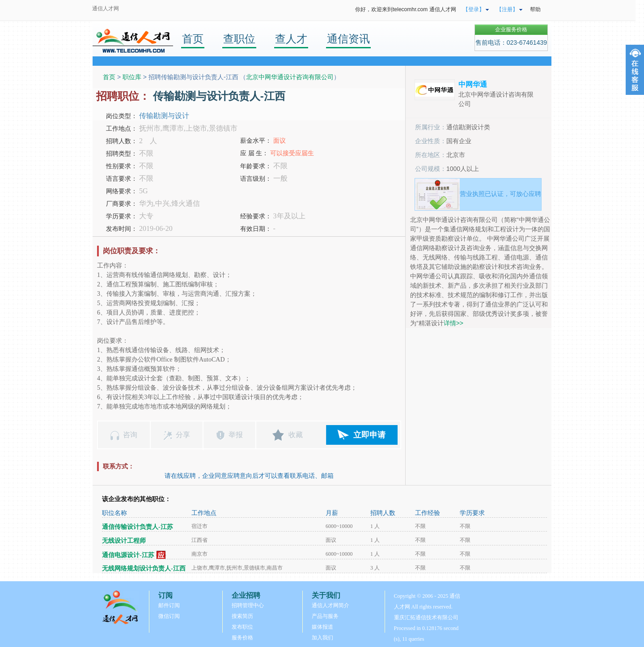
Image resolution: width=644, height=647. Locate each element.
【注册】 (507, 9)
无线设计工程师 (124, 541)
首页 (193, 39)
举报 (236, 435)
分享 (183, 435)
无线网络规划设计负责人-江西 (144, 568)
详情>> (453, 323)
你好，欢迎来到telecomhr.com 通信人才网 (405, 9)
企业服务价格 (511, 30)
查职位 (239, 39)
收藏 (296, 435)
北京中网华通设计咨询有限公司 (290, 77)
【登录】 (474, 9)
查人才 (291, 39)
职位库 (132, 77)
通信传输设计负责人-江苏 (138, 527)
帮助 (535, 9)
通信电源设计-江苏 (128, 555)
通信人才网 (106, 9)
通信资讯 (348, 39)
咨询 (130, 435)
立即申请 (369, 435)
